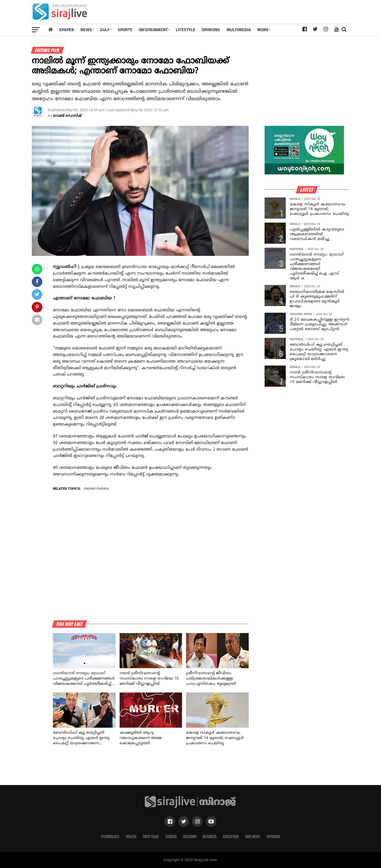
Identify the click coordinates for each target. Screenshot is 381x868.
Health (131, 836)
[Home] (51, 29)
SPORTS (125, 30)
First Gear (151, 836)
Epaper (67, 30)
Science (171, 836)
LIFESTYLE (185, 30)
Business (210, 836)
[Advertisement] (252, 14)
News (86, 30)
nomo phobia (97, 489)
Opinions (273, 836)
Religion (190, 836)
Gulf (105, 30)
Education (231, 836)
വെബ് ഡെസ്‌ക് (67, 116)
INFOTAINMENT (153, 30)
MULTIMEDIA (239, 30)
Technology (110, 836)
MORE (263, 30)
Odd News (253, 836)
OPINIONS (211, 30)
